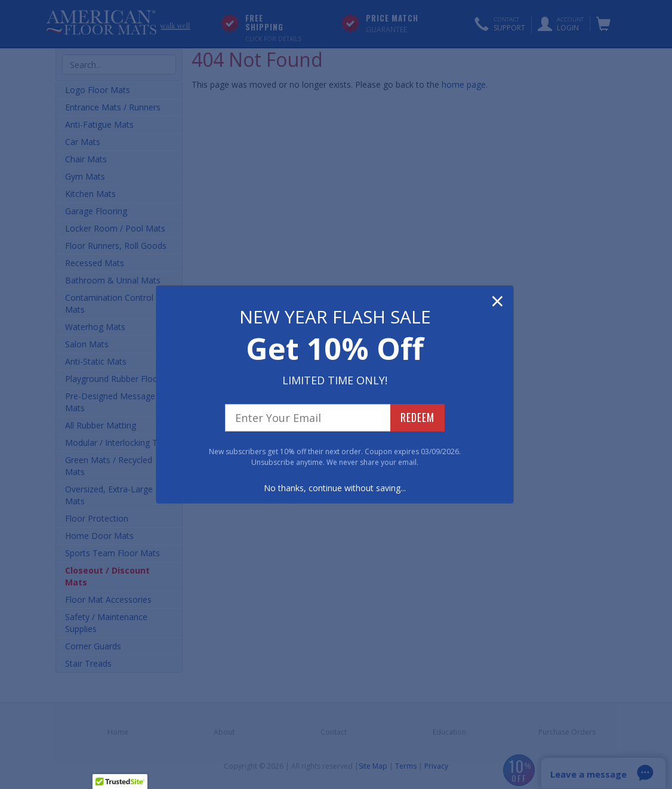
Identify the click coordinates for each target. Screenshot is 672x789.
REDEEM (417, 417)
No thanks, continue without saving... (335, 488)
